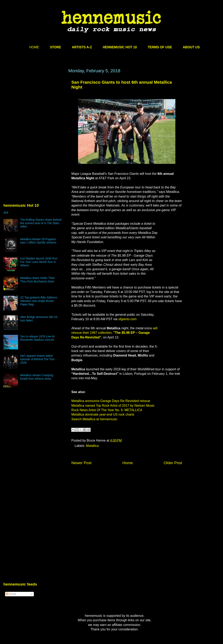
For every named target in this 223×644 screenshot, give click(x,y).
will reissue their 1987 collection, (114, 333)
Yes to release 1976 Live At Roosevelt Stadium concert (37, 338)
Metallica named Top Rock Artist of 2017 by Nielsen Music (113, 406)
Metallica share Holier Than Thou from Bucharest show (38, 280)
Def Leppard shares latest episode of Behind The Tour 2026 (38, 359)
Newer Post (81, 463)
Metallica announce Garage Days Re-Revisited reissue (111, 401)
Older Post (173, 463)
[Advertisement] (34, 107)
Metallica (92, 446)
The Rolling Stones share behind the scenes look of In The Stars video (41, 223)
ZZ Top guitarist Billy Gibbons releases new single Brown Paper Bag (39, 301)
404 (6, 213)
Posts (11, 594)
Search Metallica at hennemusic (94, 419)
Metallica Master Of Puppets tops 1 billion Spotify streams (38, 241)
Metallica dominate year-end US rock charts (103, 414)
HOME (34, 47)
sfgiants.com (128, 319)
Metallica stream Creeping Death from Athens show (37, 377)
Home (128, 463)
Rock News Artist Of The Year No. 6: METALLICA (107, 410)
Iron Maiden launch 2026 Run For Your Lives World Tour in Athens (39, 262)
